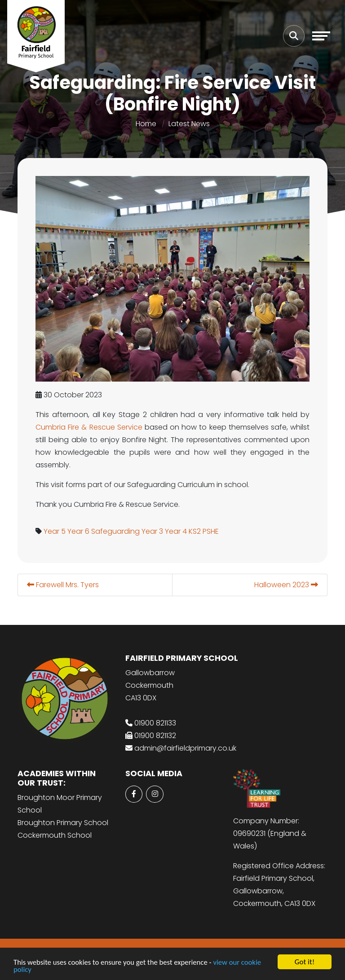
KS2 (195, 531)
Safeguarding (115, 531)
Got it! (305, 962)
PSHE (211, 531)
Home (146, 124)
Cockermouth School (55, 835)
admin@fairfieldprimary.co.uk (185, 748)
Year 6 (78, 531)
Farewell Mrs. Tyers (63, 585)
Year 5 (55, 531)
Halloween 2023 (286, 585)
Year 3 (152, 531)
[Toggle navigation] (321, 36)
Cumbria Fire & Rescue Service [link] (89, 427)
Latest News (189, 124)
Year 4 (176, 531)
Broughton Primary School (63, 823)
